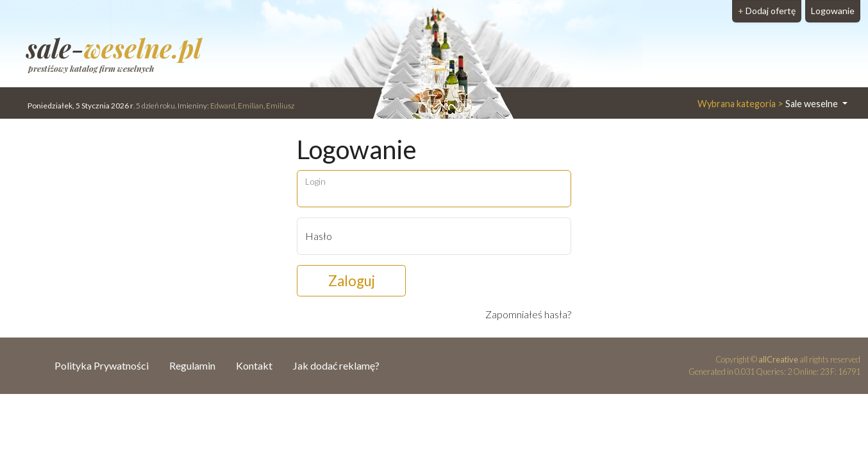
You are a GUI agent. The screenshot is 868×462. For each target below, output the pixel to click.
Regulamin (192, 365)
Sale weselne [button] (769, 104)
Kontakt (254, 365)
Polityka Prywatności (102, 365)
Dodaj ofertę (767, 11)
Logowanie (833, 11)
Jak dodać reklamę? (336, 365)
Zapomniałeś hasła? (528, 314)
